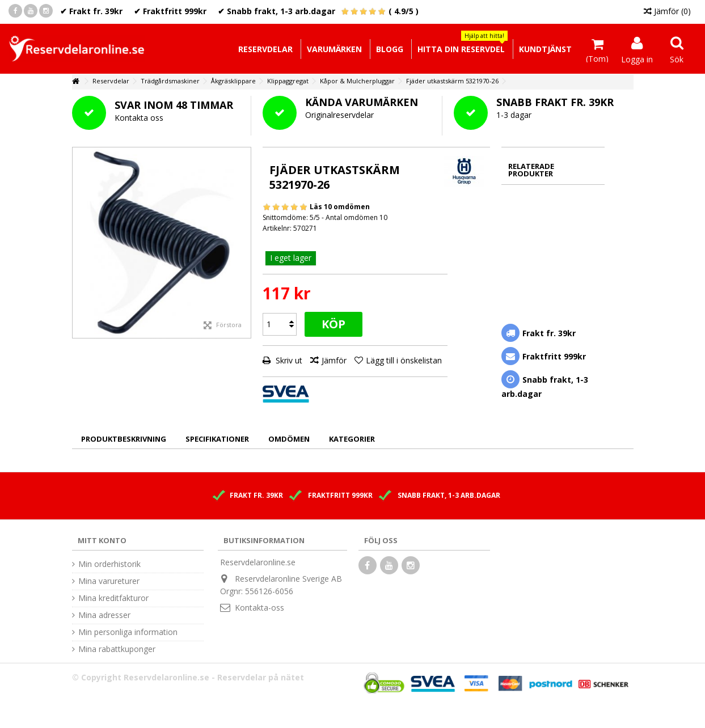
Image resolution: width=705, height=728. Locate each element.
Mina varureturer (109, 581)
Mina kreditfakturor (113, 598)
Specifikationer (217, 439)
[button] (461, 49)
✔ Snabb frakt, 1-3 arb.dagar (276, 11)
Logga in (637, 58)
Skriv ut (288, 360)
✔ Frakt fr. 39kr (91, 11)
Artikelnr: (277, 228)
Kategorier (352, 439)
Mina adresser (104, 615)
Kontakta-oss (259, 608)
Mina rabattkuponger (117, 649)
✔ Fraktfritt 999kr (170, 11)
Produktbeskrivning (124, 439)
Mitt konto (102, 540)
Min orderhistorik (109, 564)
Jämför (334, 360)
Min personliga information (128, 632)
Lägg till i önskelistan (404, 360)
